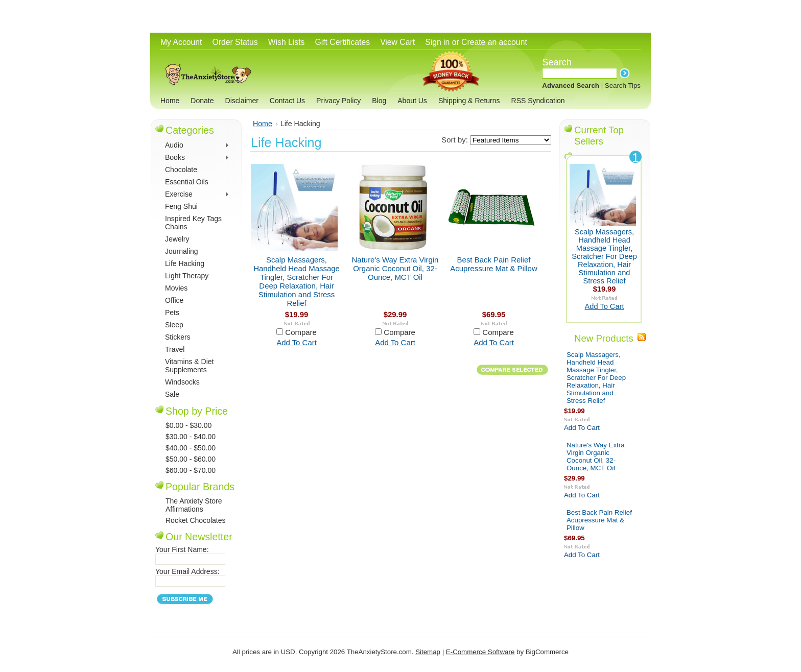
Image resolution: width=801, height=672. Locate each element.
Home (263, 124)
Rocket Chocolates (196, 520)
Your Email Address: (187, 571)
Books (196, 158)
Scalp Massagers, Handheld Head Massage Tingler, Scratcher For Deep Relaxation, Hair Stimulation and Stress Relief (297, 281)
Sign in (437, 42)
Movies (176, 288)
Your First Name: (182, 549)
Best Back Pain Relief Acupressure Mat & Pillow (493, 264)
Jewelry (177, 239)
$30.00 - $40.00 (191, 437)
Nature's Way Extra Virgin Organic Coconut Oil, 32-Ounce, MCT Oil (395, 268)
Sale (172, 394)
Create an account (494, 42)
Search (557, 62)
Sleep (174, 325)
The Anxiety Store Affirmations (194, 505)
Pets (172, 313)
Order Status (235, 42)
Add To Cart (297, 342)
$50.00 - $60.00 (191, 459)
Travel (175, 349)
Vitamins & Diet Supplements (189, 366)
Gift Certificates (342, 42)
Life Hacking (185, 263)
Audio (196, 146)
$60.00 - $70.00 (191, 470)
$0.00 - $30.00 (189, 425)
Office (174, 300)
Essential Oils (187, 182)
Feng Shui (181, 206)
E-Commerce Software (480, 652)
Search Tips (623, 86)
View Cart (397, 42)
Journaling (182, 251)
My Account (181, 42)
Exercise (196, 195)
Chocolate (181, 170)
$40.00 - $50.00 (191, 448)
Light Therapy (187, 276)
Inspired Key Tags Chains (193, 223)
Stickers (178, 337)
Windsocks (182, 382)
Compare (301, 332)
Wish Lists (287, 42)
